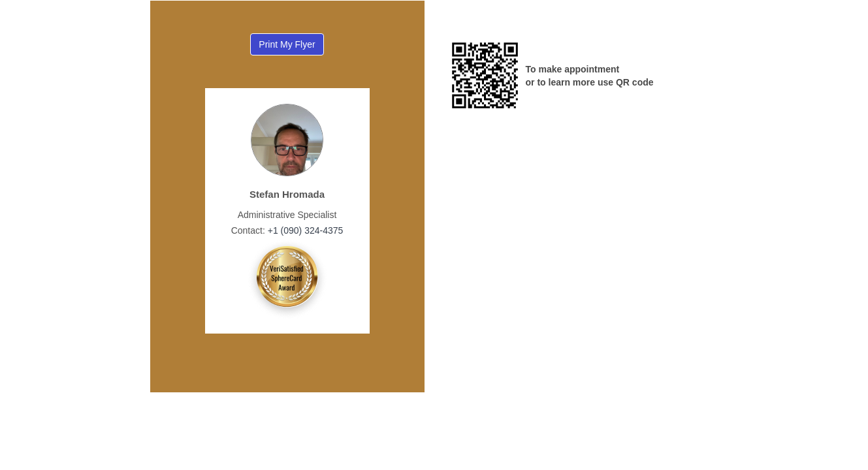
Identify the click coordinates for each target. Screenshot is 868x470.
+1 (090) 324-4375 (304, 230)
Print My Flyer (287, 44)
